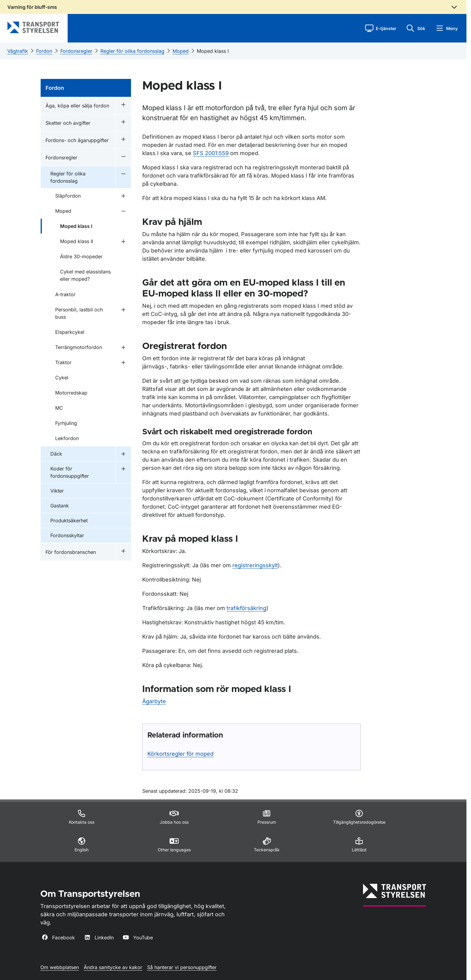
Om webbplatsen (60, 967)
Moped (181, 51)
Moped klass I (213, 51)
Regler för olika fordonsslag (132, 51)
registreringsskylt (255, 565)
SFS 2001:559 (211, 153)
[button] (381, 28)
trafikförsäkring (246, 608)
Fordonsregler (76, 51)
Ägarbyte (154, 701)
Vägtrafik (18, 51)
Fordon (44, 51)
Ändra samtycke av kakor (113, 967)
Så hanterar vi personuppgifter (182, 967)
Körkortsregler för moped (180, 754)
